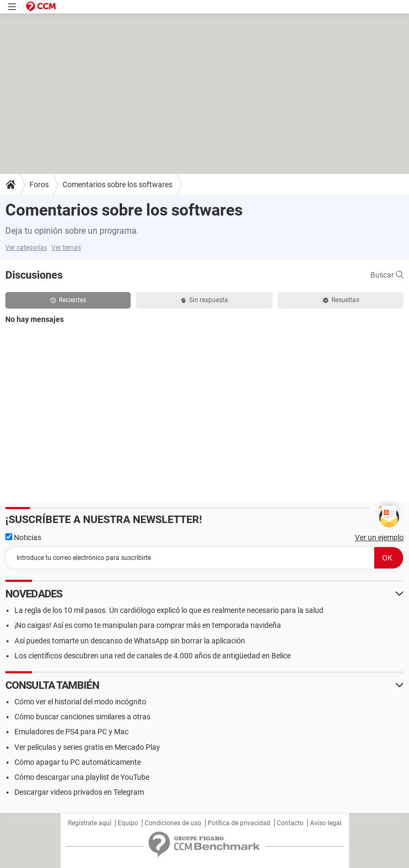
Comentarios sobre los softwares (118, 185)
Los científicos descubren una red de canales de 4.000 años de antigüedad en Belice (153, 656)
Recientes (68, 300)
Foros (39, 185)
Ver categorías (26, 248)
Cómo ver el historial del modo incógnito (80, 702)
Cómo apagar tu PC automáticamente (78, 762)
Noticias (23, 537)
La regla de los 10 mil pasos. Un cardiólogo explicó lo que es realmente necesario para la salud (169, 610)
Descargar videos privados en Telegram (79, 792)
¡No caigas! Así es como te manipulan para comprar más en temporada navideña (148, 625)
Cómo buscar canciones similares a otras (82, 717)
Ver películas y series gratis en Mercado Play (87, 747)
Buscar (387, 275)
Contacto (290, 823)
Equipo (128, 823)
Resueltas (341, 300)
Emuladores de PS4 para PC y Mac (71, 732)
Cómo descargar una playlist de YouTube (82, 777)
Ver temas (66, 248)
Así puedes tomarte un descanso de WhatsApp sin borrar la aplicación (130, 641)
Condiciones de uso (173, 823)
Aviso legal (326, 823)
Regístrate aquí (90, 823)
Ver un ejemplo (379, 537)
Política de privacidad (239, 823)
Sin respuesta (205, 300)
